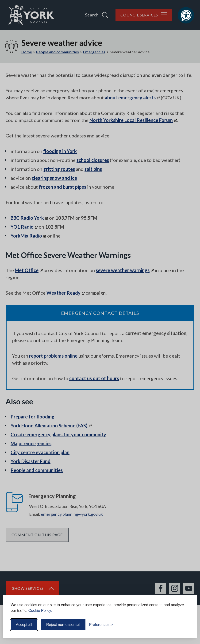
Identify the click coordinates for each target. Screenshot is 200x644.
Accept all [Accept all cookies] (24, 625)
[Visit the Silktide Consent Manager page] (187, 625)
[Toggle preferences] (101, 625)
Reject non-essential (63, 625)
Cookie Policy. (40, 611)
